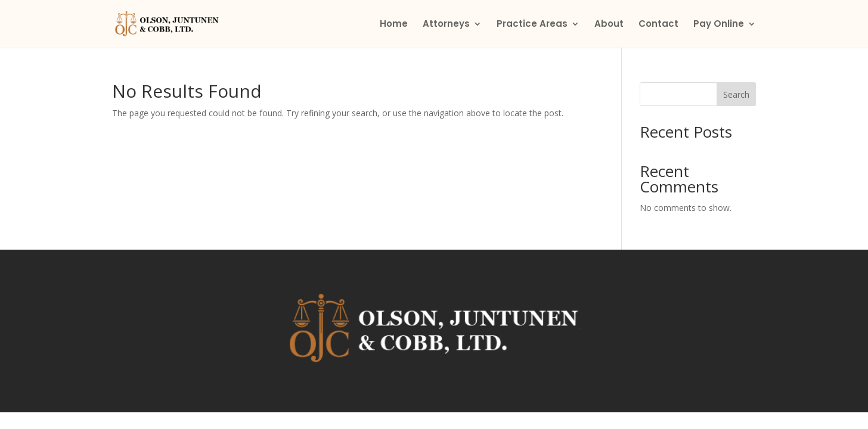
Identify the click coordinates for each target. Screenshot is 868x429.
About (609, 25)
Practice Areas (532, 25)
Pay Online (719, 25)
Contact (658, 25)
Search (736, 94)
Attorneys (446, 25)
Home (394, 25)
